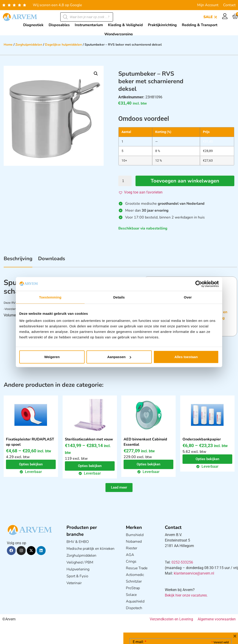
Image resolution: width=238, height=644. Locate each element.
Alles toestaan (186, 357)
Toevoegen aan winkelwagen (185, 181)
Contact (229, 5)
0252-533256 (182, 562)
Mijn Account (208, 5)
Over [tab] (188, 297)
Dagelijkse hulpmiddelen (63, 45)
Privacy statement (212, 605)
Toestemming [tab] (50, 297)
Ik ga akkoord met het (169, 615)
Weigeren (52, 357)
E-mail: (140, 573)
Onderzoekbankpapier (202, 439)
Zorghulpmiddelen (29, 45)
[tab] (18, 261)
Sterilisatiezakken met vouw (89, 439)
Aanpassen (119, 357)
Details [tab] (119, 297)
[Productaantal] (125, 181)
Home (8, 45)
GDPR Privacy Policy (189, 615)
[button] (96, 74)
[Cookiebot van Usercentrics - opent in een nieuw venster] (199, 284)
